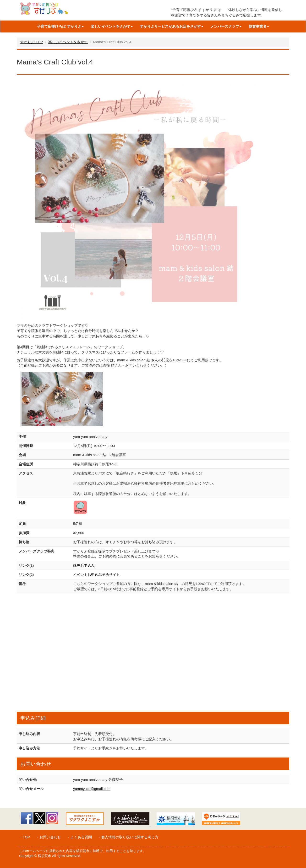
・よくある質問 (79, 837)
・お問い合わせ (48, 837)
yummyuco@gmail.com (92, 789)
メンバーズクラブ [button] (226, 26)
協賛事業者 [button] (259, 26)
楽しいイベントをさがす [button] (112, 26)
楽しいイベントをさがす (68, 42)
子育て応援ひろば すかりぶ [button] (60, 26)
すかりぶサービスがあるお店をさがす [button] (172, 26)
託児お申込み (84, 566)
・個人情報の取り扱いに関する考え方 (128, 837)
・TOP (25, 837)
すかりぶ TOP (32, 42)
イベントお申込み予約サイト (96, 575)
